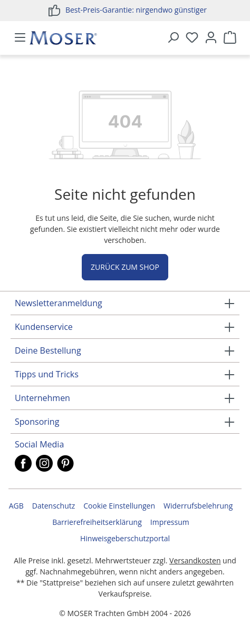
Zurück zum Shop (125, 267)
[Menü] (20, 38)
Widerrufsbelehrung (198, 506)
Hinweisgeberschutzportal (125, 538)
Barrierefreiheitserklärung (97, 522)
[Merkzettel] (192, 38)
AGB (16, 506)
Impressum (170, 522)
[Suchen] (173, 38)
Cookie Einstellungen (119, 506)
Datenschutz (54, 506)
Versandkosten (195, 560)
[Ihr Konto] (211, 38)
